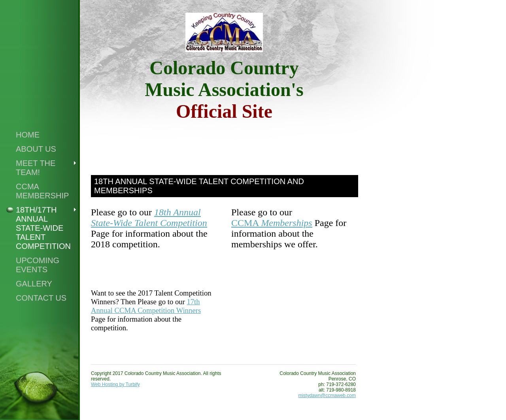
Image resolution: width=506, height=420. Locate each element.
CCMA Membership (42, 191)
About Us (36, 149)
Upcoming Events (38, 265)
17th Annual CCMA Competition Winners (146, 306)
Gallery (34, 284)
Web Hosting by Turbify (115, 384)
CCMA (246, 223)
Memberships (286, 223)
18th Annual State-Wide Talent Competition (149, 218)
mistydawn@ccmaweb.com (327, 396)
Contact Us (41, 298)
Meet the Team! (36, 168)
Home (28, 135)
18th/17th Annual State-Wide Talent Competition (43, 228)
